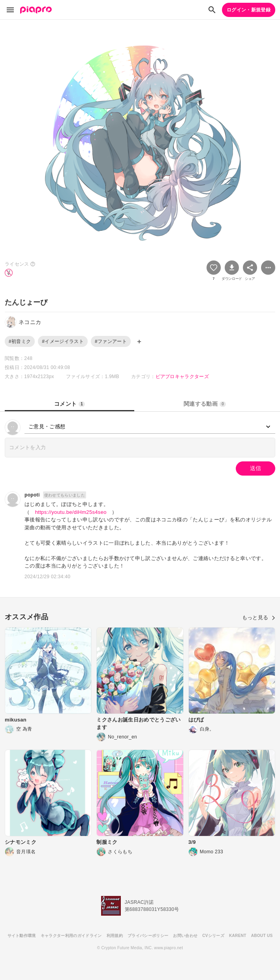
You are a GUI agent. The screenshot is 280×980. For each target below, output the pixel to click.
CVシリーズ (213, 936)
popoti (32, 495)
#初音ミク (20, 341)
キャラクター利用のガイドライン (71, 936)
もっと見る (259, 617)
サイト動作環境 (22, 936)
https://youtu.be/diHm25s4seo (71, 512)
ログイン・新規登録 (249, 10)
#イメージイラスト (63, 341)
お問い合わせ (185, 936)
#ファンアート (111, 341)
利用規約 (115, 936)
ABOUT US (262, 936)
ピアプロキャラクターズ (182, 377)
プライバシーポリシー (148, 936)
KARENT (238, 936)
